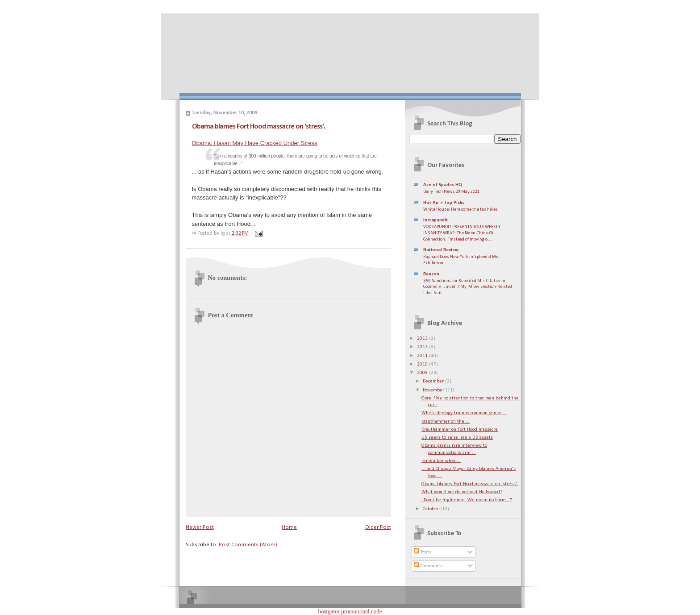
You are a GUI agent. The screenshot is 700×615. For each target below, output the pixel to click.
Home (289, 527)
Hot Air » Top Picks (444, 203)
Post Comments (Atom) (248, 545)
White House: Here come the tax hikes (460, 210)
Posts (423, 552)
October (431, 509)
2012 (423, 347)
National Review (441, 250)
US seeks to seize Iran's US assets (457, 438)
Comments (428, 566)
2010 (423, 364)
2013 (423, 339)
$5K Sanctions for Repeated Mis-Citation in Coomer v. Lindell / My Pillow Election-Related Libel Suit (468, 287)
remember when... (441, 461)
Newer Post (200, 527)
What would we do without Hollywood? (462, 492)
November (434, 390)
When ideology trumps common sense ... (464, 413)
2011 (423, 356)
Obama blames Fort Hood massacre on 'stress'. (258, 127)
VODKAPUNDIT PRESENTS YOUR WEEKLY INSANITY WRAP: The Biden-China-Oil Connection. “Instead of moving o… (462, 233)
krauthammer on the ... (446, 422)
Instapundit (435, 220)
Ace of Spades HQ (443, 185)
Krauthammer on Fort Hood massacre (460, 430)
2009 (423, 373)
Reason (431, 274)
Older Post (378, 527)
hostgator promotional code (350, 611)
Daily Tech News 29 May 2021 (451, 192)
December (434, 381)
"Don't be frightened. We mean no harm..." (467, 500)
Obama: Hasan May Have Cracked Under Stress (255, 143)
